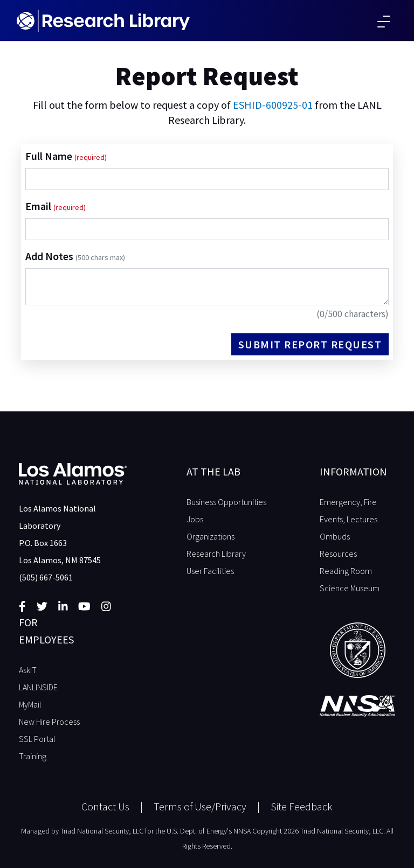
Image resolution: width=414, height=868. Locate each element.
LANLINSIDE (38, 687)
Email (39, 206)
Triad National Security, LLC (102, 831)
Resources (338, 554)
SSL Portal (37, 739)
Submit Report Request (310, 344)
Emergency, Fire (348, 502)
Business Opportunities (226, 502)
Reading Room (346, 571)
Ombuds (335, 536)
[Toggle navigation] (384, 20)
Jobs (195, 519)
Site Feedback (302, 806)
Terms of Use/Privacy (200, 806)
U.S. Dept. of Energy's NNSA (209, 831)
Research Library (216, 554)
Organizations (211, 536)
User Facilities (210, 571)
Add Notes (75, 256)
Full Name (50, 156)
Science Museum (350, 588)
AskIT (28, 670)
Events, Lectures (349, 519)
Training (33, 756)
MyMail (30, 704)
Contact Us (105, 806)
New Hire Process (49, 722)
